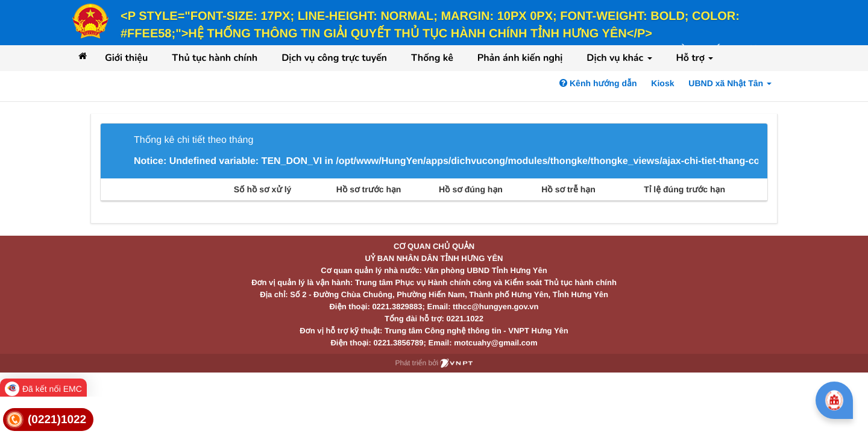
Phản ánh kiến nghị (520, 58)
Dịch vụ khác (619, 58)
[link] (48, 420)
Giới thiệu (126, 58)
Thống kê (432, 58)
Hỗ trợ (695, 58)
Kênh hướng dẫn (598, 83)
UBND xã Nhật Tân (730, 83)
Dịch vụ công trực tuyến (334, 58)
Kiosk (662, 83)
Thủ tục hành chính (215, 58)
